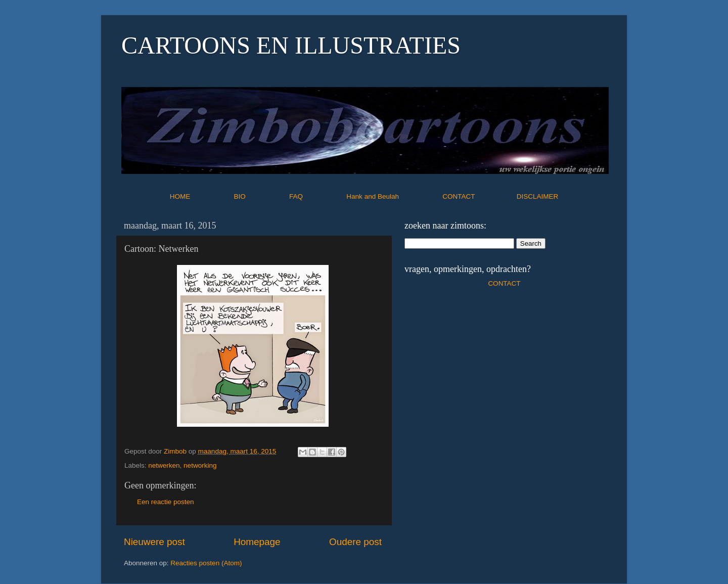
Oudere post (355, 542)
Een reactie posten (166, 502)
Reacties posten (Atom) (206, 563)
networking (200, 465)
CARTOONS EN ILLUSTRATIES (291, 45)
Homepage (257, 542)
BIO (261, 196)
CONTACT (480, 196)
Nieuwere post (154, 542)
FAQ (317, 196)
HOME (201, 196)
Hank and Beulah (393, 196)
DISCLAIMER (538, 196)
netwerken (164, 465)
